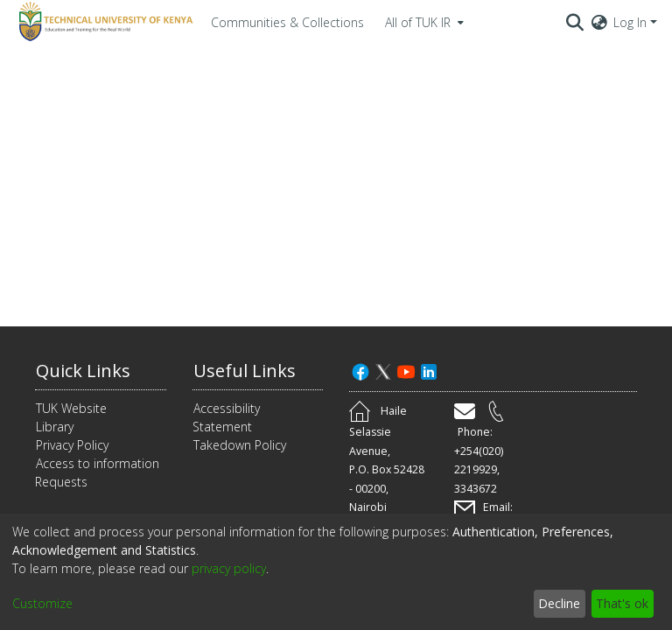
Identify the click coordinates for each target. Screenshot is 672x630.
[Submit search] (575, 22)
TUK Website (71, 408)
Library (55, 427)
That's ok (622, 603)
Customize (42, 603)
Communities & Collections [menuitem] (287, 22)
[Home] (103, 22)
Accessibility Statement (226, 417)
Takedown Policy (240, 445)
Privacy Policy (72, 445)
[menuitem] (423, 22)
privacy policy (229, 568)
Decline (559, 603)
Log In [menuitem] (630, 22)
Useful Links (245, 371)
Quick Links (83, 371)
